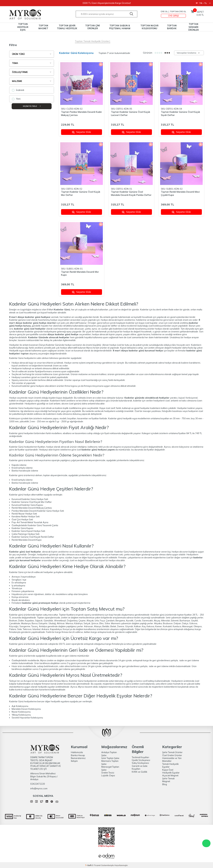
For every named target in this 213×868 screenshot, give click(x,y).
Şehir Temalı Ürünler (172, 752)
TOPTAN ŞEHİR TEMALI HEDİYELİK (67, 27)
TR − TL (203, 3)
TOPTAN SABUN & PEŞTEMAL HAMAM (120, 27)
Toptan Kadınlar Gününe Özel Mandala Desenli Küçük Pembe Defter (131, 193)
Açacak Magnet (170, 775)
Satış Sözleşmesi (140, 763)
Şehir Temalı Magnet (168, 780)
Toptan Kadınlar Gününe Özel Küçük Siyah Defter (180, 113)
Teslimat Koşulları (140, 757)
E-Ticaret (96, 865)
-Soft (89, 865)
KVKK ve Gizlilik (140, 772)
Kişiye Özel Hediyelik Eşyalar (171, 771)
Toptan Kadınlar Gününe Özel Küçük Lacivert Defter (131, 113)
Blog (165, 784)
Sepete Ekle (82, 132)
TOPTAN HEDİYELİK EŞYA (23, 27)
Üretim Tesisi (108, 773)
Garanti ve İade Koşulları (140, 767)
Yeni (16, 99)
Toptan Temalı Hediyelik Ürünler (92, 41)
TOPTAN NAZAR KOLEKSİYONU (149, 27)
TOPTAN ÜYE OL (178, 11)
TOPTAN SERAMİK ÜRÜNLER (193, 27)
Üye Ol (164, 11)
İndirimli (18, 90)
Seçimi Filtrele (32, 106)
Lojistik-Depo (108, 775)
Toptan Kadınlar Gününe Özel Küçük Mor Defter (81, 193)
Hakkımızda (77, 752)
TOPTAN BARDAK (172, 27)
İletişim (74, 761)
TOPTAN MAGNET (43, 27)
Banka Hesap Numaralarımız (78, 757)
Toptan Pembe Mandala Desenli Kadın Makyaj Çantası (81, 113)
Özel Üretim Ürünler (172, 755)
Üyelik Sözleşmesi (141, 760)
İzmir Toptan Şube (110, 758)
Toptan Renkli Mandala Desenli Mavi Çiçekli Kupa (180, 193)
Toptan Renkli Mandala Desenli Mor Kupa (80, 273)
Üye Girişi (173, 16)
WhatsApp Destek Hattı (206, 843)
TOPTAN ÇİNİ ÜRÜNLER (93, 27)
